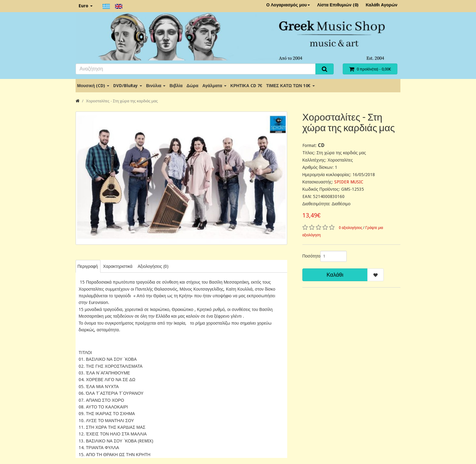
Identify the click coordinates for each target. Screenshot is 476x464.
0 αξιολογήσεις (351, 228)
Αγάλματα (214, 86)
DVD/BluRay (128, 86)
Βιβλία (176, 86)
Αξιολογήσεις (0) (153, 266)
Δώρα (192, 86)
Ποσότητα (309, 256)
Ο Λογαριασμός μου (288, 5)
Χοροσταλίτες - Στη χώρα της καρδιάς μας (122, 101)
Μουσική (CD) (93, 86)
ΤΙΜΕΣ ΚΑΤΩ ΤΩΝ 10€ (291, 86)
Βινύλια (156, 86)
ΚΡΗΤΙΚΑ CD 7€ (246, 86)
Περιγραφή (88, 266)
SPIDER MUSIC (349, 182)
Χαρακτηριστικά (118, 266)
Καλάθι (335, 275)
